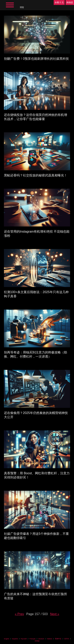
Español (15, 639)
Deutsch (41, 639)
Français (32, 639)
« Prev (19, 614)
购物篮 (70, 2)
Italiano (50, 639)
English (7, 639)
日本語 (37, 641)
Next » (55, 614)
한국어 (67, 639)
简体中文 (58, 639)
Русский (24, 639)
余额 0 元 (59, 2)
